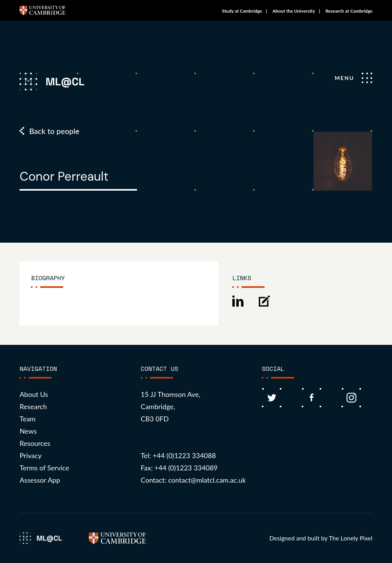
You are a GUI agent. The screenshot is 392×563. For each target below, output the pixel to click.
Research (33, 406)
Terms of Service (44, 468)
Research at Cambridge (349, 11)
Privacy (30, 455)
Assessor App (40, 480)
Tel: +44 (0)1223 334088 (178, 455)
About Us (34, 394)
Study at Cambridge (242, 11)
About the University (294, 11)
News (28, 431)
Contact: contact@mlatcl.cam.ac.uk (194, 480)
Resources (35, 443)
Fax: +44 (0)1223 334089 (179, 468)
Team (28, 419)
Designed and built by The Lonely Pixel (321, 538)
